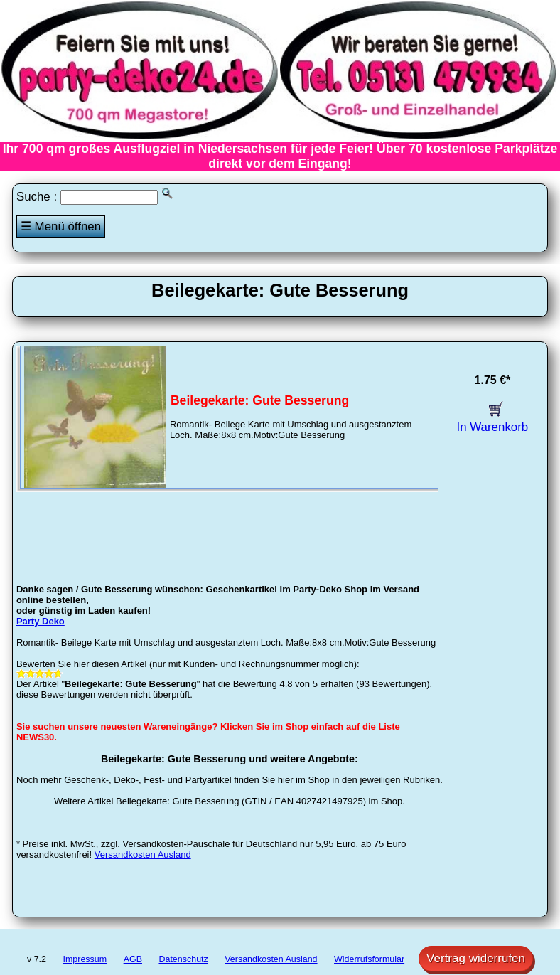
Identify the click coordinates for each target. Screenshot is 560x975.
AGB (133, 959)
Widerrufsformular (369, 959)
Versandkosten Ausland (143, 854)
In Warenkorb (493, 420)
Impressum (85, 959)
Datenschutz (183, 959)
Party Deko (41, 621)
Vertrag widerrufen (476, 958)
